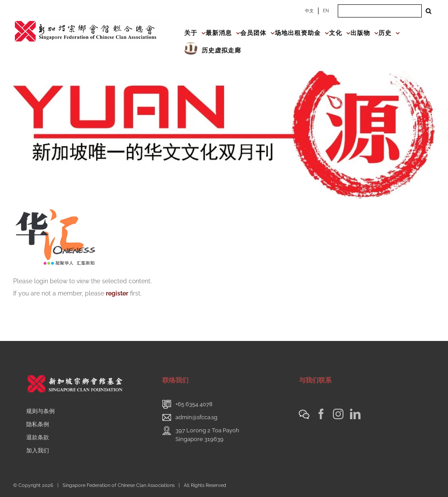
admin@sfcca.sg (196, 417)
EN (326, 11)
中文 (309, 11)
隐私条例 (38, 424)
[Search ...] (380, 11)
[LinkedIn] (355, 414)
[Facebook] (321, 414)
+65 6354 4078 (194, 404)
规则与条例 (40, 411)
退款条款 (38, 437)
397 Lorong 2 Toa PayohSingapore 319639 (207, 435)
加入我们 (38, 450)
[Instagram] (338, 414)
